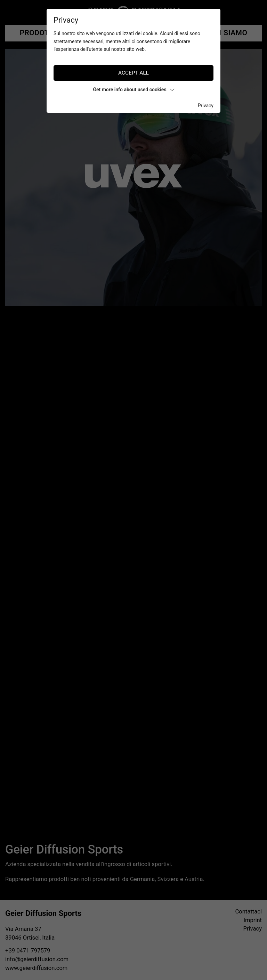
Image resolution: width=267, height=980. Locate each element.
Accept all (133, 73)
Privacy (206, 106)
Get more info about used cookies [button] (133, 90)
